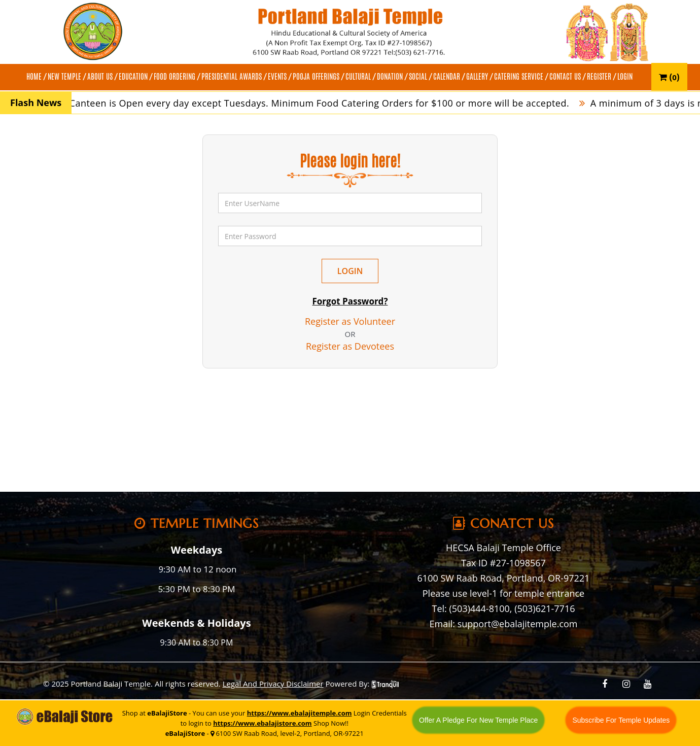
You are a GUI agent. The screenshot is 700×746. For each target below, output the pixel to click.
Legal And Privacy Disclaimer (273, 684)
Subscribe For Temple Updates (621, 720)
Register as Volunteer (350, 321)
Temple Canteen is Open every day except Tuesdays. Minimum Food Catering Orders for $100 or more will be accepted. (308, 103)
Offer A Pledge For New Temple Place (479, 720)
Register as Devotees (350, 346)
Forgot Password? (350, 301)
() (669, 77)
